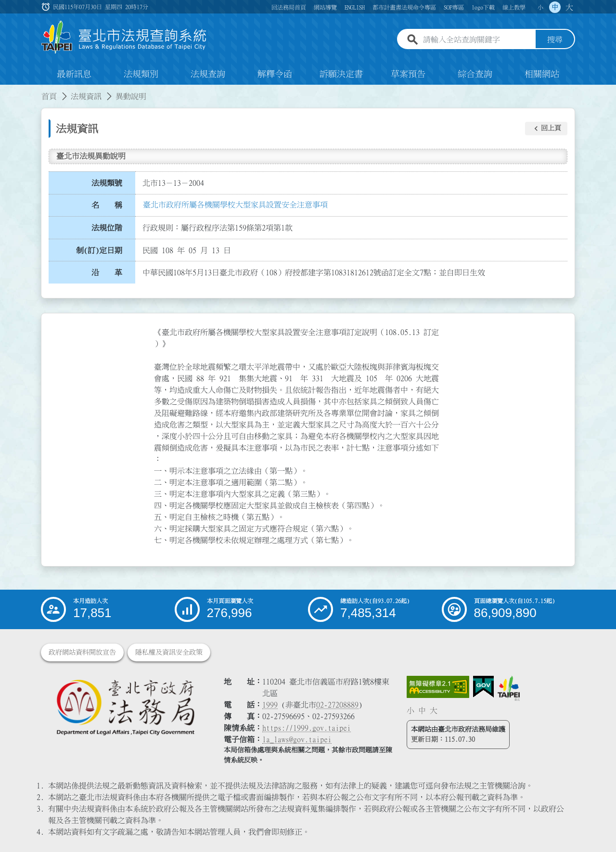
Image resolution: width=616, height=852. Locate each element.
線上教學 (514, 7)
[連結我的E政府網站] (483, 687)
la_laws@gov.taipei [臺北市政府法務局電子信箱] (297, 739)
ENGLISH (355, 7)
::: (6, 90)
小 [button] (540, 7)
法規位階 (107, 228)
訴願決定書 (341, 74)
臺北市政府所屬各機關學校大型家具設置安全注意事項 (235, 205)
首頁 (49, 96)
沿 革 (107, 273)
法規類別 (141, 74)
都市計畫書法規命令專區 (404, 7)
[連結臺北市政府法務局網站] (125, 707)
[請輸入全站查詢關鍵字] (477, 40)
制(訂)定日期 (99, 250)
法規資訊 (86, 96)
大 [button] (569, 7)
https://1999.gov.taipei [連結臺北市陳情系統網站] (307, 728)
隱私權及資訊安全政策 (169, 652)
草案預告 (408, 74)
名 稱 (107, 206)
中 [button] (555, 7)
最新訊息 (74, 74)
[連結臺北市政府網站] (509, 688)
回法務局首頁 (289, 7)
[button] (546, 129)
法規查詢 (208, 74)
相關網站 (542, 74)
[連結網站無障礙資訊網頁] (438, 687)
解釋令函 (275, 74)
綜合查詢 (475, 74)
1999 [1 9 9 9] (270, 705)
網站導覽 (325, 7)
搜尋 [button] (555, 40)
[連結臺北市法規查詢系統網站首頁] (124, 37)
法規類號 (107, 183)
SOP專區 (454, 7)
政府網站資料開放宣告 (82, 652)
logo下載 (483, 7)
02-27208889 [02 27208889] (337, 705)
